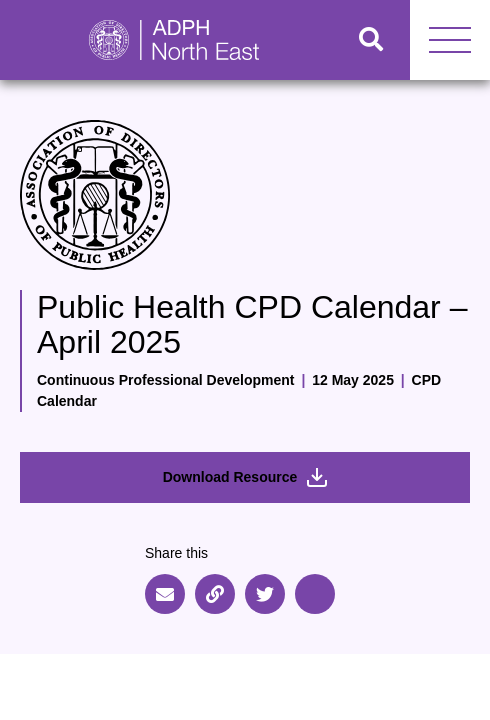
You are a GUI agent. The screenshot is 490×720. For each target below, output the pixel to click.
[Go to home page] (166, 40)
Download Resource (245, 477)
